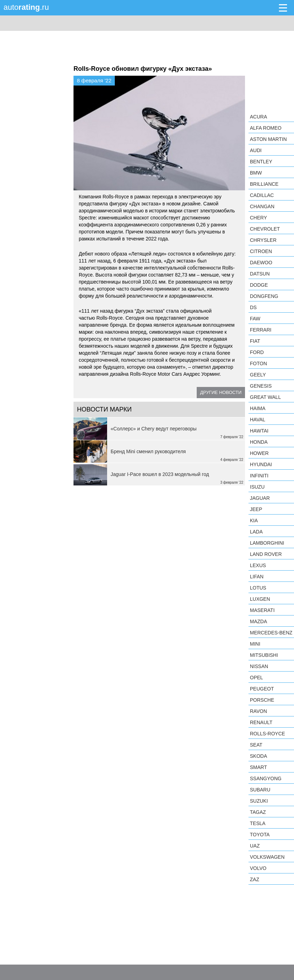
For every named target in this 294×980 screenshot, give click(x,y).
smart (258, 767)
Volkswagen (267, 857)
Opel (256, 678)
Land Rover (266, 554)
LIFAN (257, 577)
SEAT (256, 745)
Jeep (256, 509)
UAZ (255, 846)
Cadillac (262, 195)
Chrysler (263, 240)
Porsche (262, 700)
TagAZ (258, 812)
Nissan (259, 666)
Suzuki (259, 801)
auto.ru (26, 7)
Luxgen (260, 599)
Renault (261, 722)
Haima (258, 408)
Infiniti (259, 476)
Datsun (260, 274)
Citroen (261, 251)
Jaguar (260, 498)
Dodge (259, 285)
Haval (258, 420)
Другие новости (221, 392)
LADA (256, 532)
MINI (255, 644)
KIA (254, 520)
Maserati (262, 610)
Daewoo (261, 263)
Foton (258, 363)
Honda (259, 442)
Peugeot (262, 689)
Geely (258, 375)
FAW (255, 319)
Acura (258, 117)
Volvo (258, 868)
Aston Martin (268, 139)
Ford (257, 352)
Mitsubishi (264, 655)
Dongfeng (264, 296)
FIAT (255, 341)
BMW (256, 173)
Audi (256, 150)
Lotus (258, 588)
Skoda (258, 756)
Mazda (258, 621)
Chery (258, 218)
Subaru (260, 790)
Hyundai (261, 464)
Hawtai (259, 431)
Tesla (258, 823)
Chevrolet (265, 229)
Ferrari (261, 330)
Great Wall (265, 397)
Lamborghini (267, 543)
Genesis (261, 386)
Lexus (258, 565)
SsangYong (266, 778)
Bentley (261, 162)
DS (253, 307)
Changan (262, 206)
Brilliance (264, 184)
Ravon (258, 711)
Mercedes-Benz (271, 633)
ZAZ (254, 879)
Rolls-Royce (267, 734)
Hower (259, 453)
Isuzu (257, 487)
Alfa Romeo (266, 128)
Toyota (260, 835)
